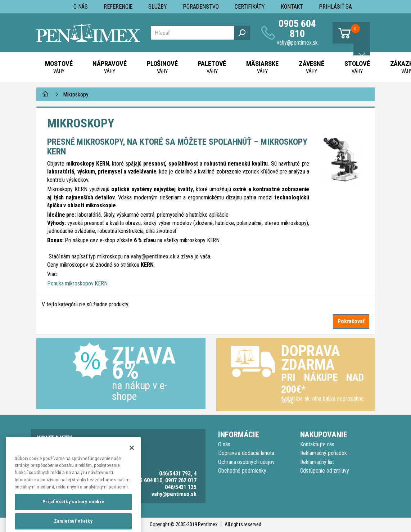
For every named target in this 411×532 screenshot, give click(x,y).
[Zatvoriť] (132, 461)
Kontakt (292, 7)
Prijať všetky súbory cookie (73, 515)
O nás (81, 7)
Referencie (118, 7)
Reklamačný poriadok (324, 453)
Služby (158, 7)
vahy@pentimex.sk (297, 43)
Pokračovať (351, 321)
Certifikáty (250, 7)
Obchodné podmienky (242, 471)
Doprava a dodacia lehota (246, 453)
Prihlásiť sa (335, 7)
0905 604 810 (297, 29)
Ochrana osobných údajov (246, 462)
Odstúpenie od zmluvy (325, 471)
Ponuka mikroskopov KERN (77, 283)
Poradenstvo (201, 7)
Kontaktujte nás (317, 444)
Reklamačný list (317, 462)
